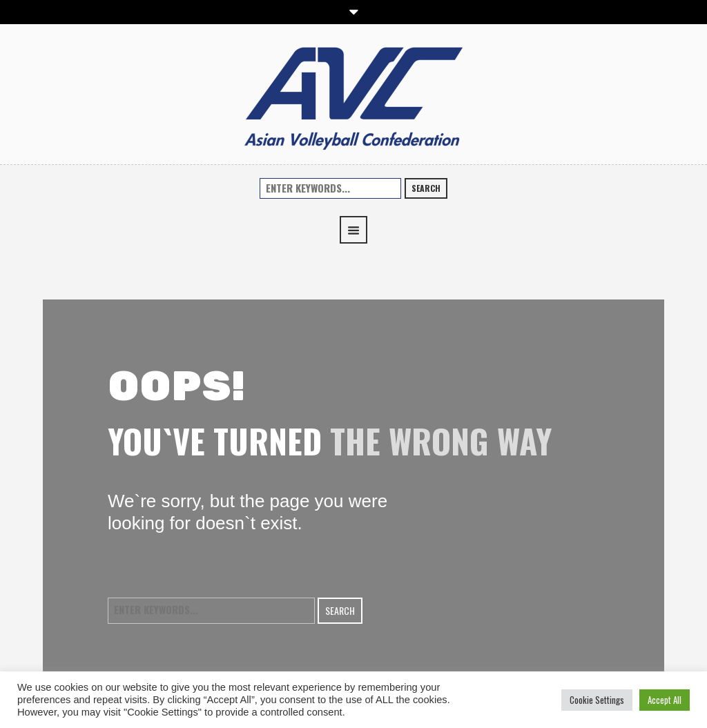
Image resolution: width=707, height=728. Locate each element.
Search (426, 188)
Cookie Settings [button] (597, 700)
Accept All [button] (665, 700)
